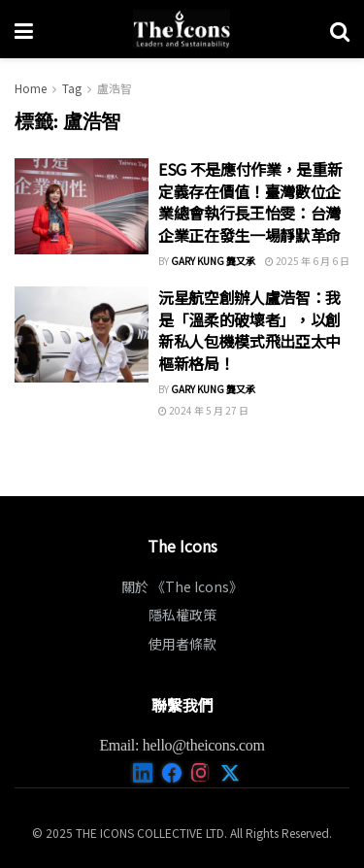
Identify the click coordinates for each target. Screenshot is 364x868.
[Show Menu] (24, 29)
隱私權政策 (182, 615)
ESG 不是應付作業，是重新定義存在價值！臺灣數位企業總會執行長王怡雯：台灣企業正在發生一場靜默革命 (250, 201)
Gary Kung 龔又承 (213, 261)
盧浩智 (115, 88)
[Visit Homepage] (182, 29)
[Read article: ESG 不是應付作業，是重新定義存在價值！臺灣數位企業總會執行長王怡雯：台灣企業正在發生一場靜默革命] (82, 206)
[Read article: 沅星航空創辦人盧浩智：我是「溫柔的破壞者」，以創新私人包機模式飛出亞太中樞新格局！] (82, 334)
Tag (72, 88)
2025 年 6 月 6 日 (307, 261)
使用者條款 (182, 644)
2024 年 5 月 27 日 (203, 410)
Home (31, 88)
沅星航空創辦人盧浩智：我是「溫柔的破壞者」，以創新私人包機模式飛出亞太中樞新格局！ (249, 330)
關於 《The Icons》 (182, 586)
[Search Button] (340, 29)
